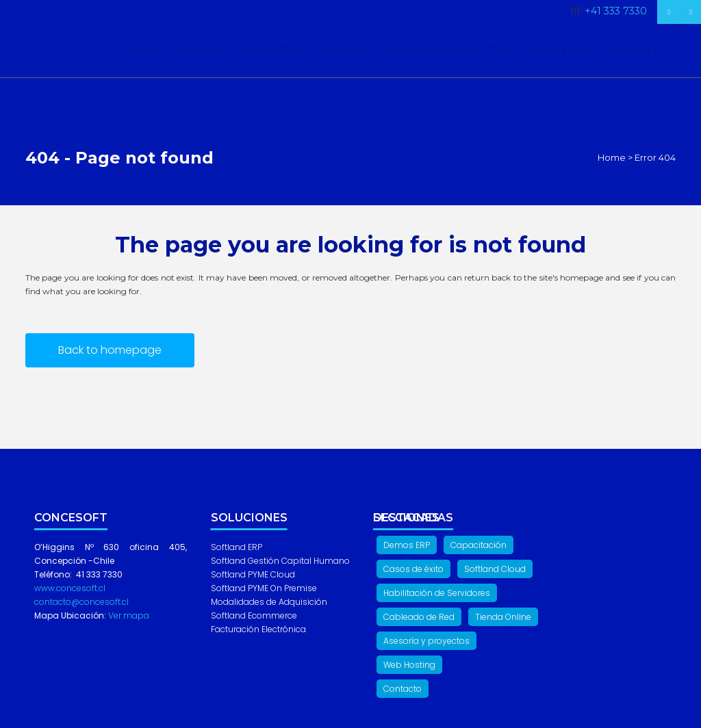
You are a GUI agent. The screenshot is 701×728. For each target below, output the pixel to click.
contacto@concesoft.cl (81, 602)
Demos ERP (407, 545)
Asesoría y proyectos (426, 641)
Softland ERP (237, 547)
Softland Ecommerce (254, 615)
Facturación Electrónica (258, 629)
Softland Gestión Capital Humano (280, 561)
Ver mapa (128, 615)
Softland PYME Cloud (253, 574)
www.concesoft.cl (70, 588)
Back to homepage (110, 350)
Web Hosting (409, 665)
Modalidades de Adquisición (269, 602)
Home (612, 157)
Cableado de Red (419, 617)
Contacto (403, 689)
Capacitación (479, 545)
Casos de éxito (413, 569)
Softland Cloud (495, 569)
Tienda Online (503, 617)
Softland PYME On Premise (264, 588)
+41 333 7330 (616, 11)
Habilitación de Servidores (437, 593)
